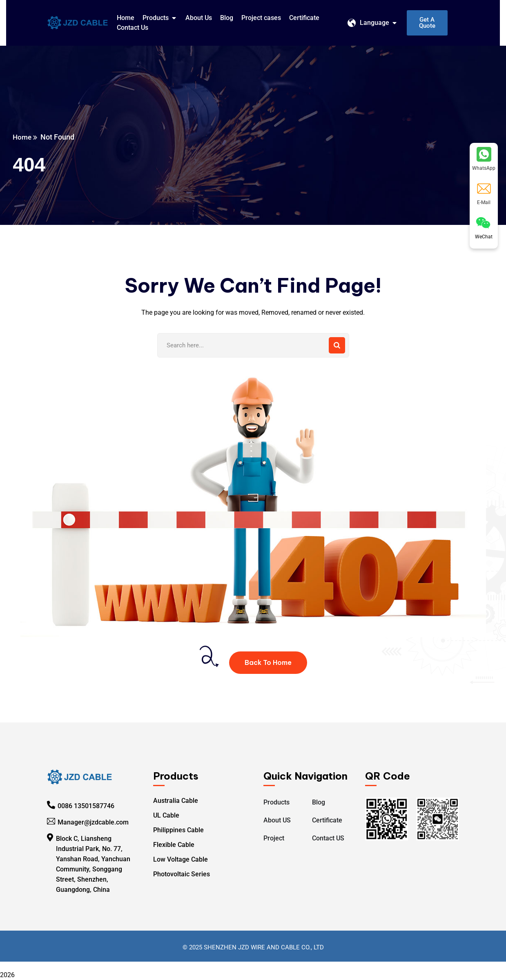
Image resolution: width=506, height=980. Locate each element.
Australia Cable (176, 801)
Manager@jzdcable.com (93, 822)
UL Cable (166, 815)
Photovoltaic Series (182, 874)
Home (24, 137)
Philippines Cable (178, 830)
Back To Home (268, 662)
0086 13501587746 (86, 806)
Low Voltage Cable (181, 859)
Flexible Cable (174, 845)
